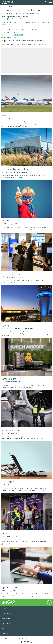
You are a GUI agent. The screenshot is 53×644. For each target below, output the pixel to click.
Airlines (5, 115)
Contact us (5, 634)
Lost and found (9, 379)
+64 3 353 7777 (14, 32)
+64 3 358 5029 (18, 35)
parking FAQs (34, 13)
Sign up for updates (11, 587)
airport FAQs (23, 13)
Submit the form (14, 334)
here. (26, 126)
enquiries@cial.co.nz (10, 37)
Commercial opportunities (15, 169)
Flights (4, 608)
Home (3, 6)
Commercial (6, 623)
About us (4, 628)
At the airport (6, 618)
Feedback (6, 221)
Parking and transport (9, 613)
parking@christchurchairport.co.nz (13, 19)
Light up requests (10, 325)
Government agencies (13, 274)
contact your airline (43, 22)
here (13, 439)
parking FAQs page (14, 542)
